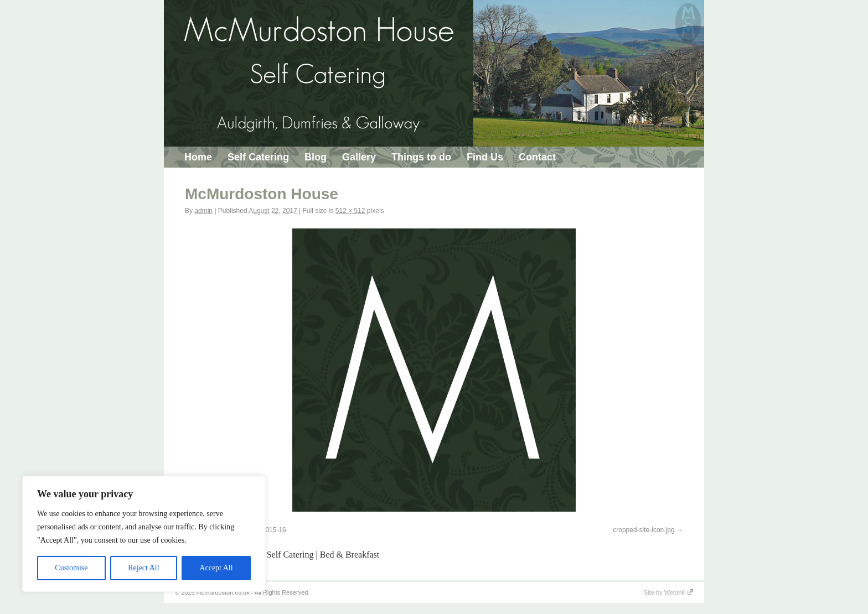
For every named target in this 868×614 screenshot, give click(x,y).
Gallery (359, 157)
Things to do (421, 157)
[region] (144, 534)
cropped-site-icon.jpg (644, 530)
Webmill (679, 592)
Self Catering (258, 157)
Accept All (216, 568)
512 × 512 (350, 211)
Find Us (485, 157)
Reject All (143, 568)
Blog (316, 157)
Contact (537, 157)
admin (203, 211)
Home (198, 157)
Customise (71, 568)
